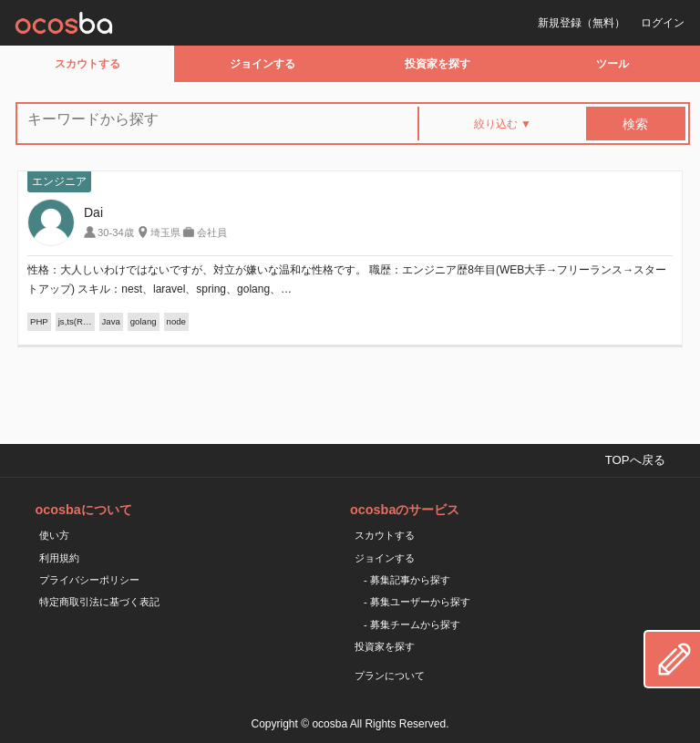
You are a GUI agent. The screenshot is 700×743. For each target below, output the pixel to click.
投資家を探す (437, 64)
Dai (93, 212)
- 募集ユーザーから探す (417, 602)
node (176, 321)
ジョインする (262, 64)
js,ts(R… (75, 321)
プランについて (390, 676)
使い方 (54, 535)
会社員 (212, 232)
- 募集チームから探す (412, 624)
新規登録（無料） (582, 23)
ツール (612, 64)
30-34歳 (116, 232)
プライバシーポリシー (89, 580)
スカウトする (87, 64)
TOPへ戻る (635, 460)
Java (111, 321)
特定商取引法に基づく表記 (99, 602)
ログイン (663, 23)
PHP (39, 321)
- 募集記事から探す (407, 580)
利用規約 (59, 558)
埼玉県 (165, 232)
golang (144, 321)
